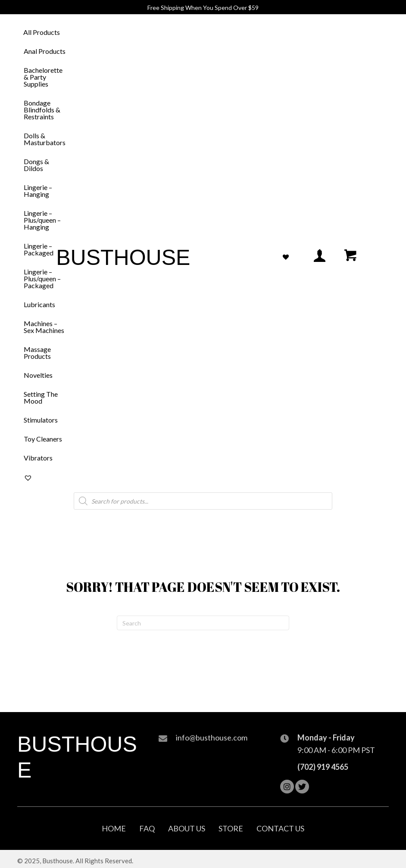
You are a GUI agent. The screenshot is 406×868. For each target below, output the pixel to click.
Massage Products (37, 353)
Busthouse (123, 258)
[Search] (203, 623)
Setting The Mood (41, 397)
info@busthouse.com (212, 737)
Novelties (38, 375)
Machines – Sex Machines (44, 327)
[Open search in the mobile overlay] (203, 501)
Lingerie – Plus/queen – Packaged (42, 278)
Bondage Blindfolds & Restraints (42, 110)
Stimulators (41, 420)
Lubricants (39, 304)
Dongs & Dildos (36, 165)
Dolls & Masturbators (45, 139)
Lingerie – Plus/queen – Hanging (42, 220)
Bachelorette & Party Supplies (43, 77)
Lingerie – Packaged (39, 249)
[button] (287, 787)
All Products (42, 32)
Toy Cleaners (43, 439)
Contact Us (280, 828)
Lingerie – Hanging (38, 191)
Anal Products (45, 51)
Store (231, 828)
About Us (187, 828)
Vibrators (38, 458)
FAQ (147, 828)
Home (114, 828)
